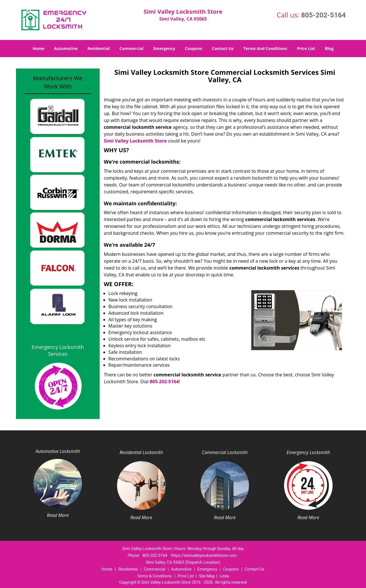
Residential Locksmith (141, 452)
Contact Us (223, 48)
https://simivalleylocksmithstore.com (204, 555)
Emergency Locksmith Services (58, 350)
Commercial (132, 48)
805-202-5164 (323, 15)
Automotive (66, 48)
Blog (329, 48)
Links (224, 576)
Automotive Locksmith (58, 451)
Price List (306, 48)
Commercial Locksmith (225, 452)
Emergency (164, 48)
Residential (98, 48)
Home (38, 48)
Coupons (194, 48)
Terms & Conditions (154, 576)
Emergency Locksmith (308, 452)
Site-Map (207, 576)
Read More (58, 515)
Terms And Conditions (265, 48)
